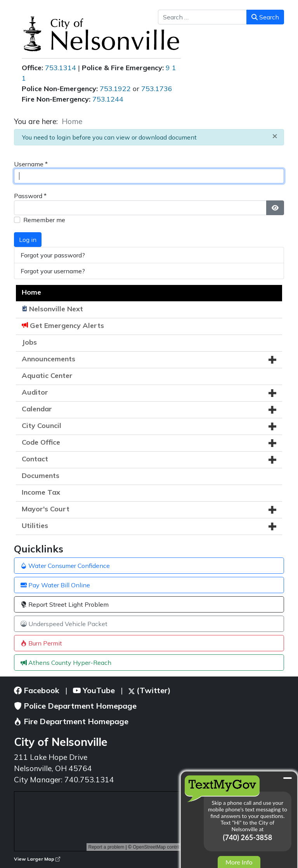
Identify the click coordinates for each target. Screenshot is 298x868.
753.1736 (157, 89)
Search (265, 17)
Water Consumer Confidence (65, 566)
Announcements (49, 359)
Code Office (41, 442)
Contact (35, 459)
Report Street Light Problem (65, 604)
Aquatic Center (47, 375)
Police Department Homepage (75, 706)
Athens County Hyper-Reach (66, 663)
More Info (239, 862)
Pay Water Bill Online (55, 585)
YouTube (94, 690)
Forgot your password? (53, 255)
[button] (272, 360)
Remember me (44, 220)
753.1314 (61, 68)
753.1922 (115, 89)
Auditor (35, 392)
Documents (41, 475)
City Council (42, 425)
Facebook (37, 690)
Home (31, 292)
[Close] (275, 135)
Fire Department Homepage (71, 721)
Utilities (35, 525)
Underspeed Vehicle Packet (64, 624)
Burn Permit (41, 643)
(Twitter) (150, 690)
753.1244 (108, 99)
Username (31, 164)
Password (30, 196)
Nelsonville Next (56, 309)
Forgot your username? (53, 271)
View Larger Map (37, 859)
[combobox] (202, 17)
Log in (28, 240)
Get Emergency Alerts (67, 325)
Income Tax (41, 492)
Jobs (29, 342)
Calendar (37, 409)
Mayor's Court (46, 509)
